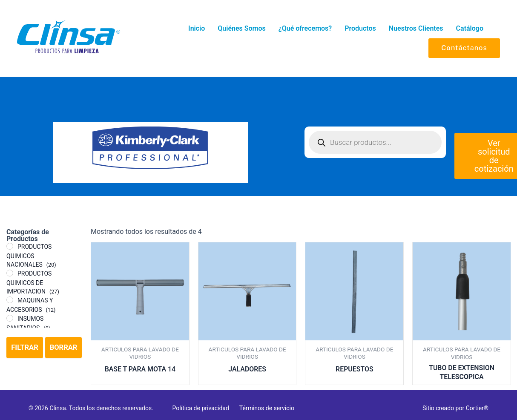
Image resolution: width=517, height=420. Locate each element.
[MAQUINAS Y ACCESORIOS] (10, 300)
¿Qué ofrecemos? (305, 28)
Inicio (197, 28)
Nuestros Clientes (416, 28)
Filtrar (24, 348)
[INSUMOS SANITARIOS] (10, 318)
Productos (360, 28)
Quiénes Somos (241, 28)
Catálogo (470, 28)
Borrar (64, 348)
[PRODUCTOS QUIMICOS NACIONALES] (10, 246)
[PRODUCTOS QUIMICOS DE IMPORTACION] (10, 273)
